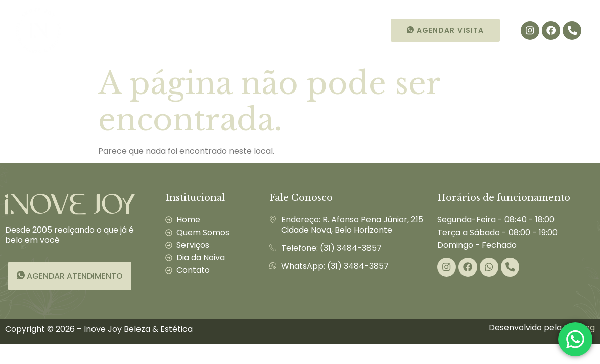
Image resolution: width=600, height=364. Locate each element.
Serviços (211, 30)
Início (89, 30)
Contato (338, 30)
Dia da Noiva (277, 30)
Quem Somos (144, 30)
